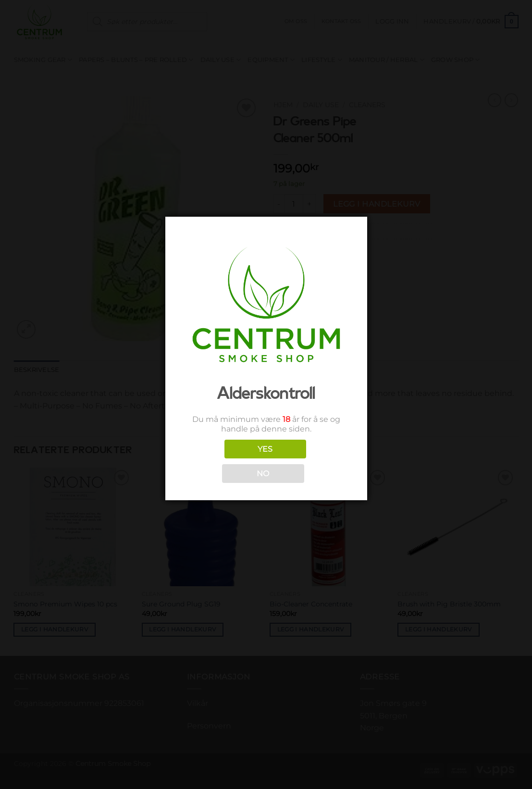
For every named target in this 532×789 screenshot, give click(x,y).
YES (265, 449)
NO (263, 474)
